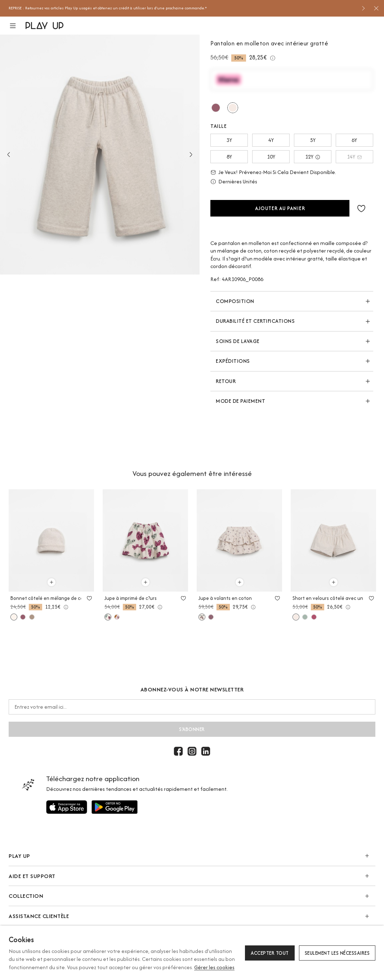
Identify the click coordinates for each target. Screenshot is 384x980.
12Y (313, 157)
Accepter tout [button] (270, 953)
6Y (354, 140)
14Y (354, 157)
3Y (229, 140)
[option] (182, 8)
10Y (271, 157)
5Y (313, 140)
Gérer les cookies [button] (214, 967)
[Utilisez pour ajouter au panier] (52, 582)
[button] (17, 26)
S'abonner (192, 729)
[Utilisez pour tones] (233, 108)
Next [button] (191, 155)
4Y (271, 140)
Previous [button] (9, 155)
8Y (229, 157)
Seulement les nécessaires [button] (337, 953)
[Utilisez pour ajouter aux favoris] (89, 598)
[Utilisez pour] (67, 807)
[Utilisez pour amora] (216, 108)
